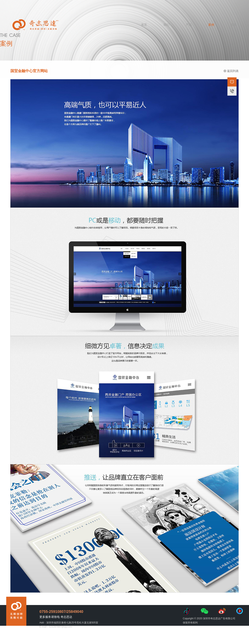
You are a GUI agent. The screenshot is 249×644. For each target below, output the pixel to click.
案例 (211, 25)
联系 (234, 25)
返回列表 (231, 71)
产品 (189, 25)
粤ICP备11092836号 (147, 636)
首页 (144, 25)
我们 (166, 25)
